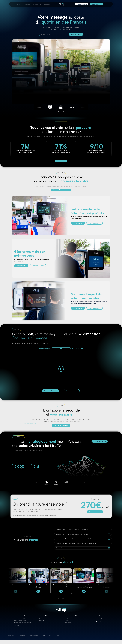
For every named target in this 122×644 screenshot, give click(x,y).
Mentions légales (11, 636)
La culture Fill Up (37, 4)
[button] (58, 599)
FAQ (50, 636)
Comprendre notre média (61, 190)
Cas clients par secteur (44, 619)
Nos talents (67, 620)
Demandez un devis (82, 4)
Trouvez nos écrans (96, 4)
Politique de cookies (34, 636)
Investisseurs (47, 4)
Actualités (99, 619)
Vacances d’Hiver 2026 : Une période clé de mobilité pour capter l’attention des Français (38, 586)
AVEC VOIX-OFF (77, 348)
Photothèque (99, 622)
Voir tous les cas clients (61, 425)
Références (27, 4)
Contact (58, 636)
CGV (44, 636)
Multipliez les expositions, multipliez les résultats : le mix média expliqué (61, 585)
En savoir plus (61, 161)
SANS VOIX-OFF (45, 348)
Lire (16, 591)
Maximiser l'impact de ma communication (22, 622)
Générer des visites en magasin (20, 620)
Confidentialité (22, 636)
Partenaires (42, 620)
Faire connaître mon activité (19, 619)
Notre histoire (68, 619)
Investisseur (99, 616)
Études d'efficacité (17, 627)
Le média (19, 4)
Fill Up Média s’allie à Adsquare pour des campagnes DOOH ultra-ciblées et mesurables (107, 586)
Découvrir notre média (50, 391)
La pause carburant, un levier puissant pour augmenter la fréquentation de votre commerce (84, 586)
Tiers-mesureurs (16, 585)
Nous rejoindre (68, 622)
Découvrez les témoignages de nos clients (24, 423)
